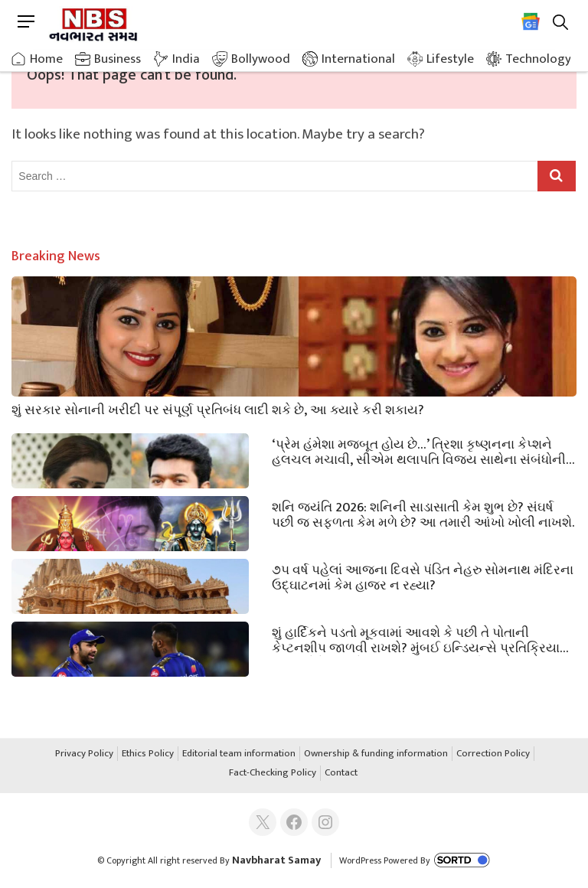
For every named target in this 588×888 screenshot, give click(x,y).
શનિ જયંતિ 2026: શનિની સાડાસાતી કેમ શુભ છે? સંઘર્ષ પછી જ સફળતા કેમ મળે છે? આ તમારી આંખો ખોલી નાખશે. (423, 514)
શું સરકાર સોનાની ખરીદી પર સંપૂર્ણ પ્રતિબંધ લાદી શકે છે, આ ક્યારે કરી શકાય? (218, 409)
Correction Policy (493, 754)
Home (46, 59)
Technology (538, 59)
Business (118, 59)
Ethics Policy (148, 754)
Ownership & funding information (376, 754)
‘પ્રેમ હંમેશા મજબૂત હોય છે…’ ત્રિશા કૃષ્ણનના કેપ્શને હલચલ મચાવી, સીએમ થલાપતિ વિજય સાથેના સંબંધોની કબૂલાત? (419, 451)
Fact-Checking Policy (273, 773)
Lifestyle (450, 59)
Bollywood (261, 59)
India (186, 59)
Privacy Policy (84, 754)
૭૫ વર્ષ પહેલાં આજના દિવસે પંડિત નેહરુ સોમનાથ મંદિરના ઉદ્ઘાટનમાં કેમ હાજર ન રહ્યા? (423, 576)
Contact (341, 773)
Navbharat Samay (276, 860)
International (358, 59)
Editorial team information (239, 754)
